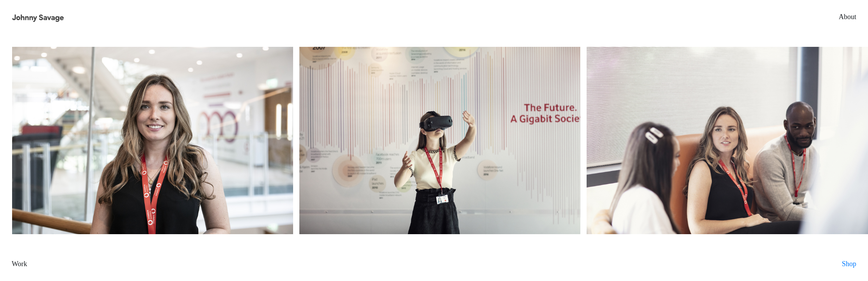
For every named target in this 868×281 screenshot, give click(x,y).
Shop (849, 264)
